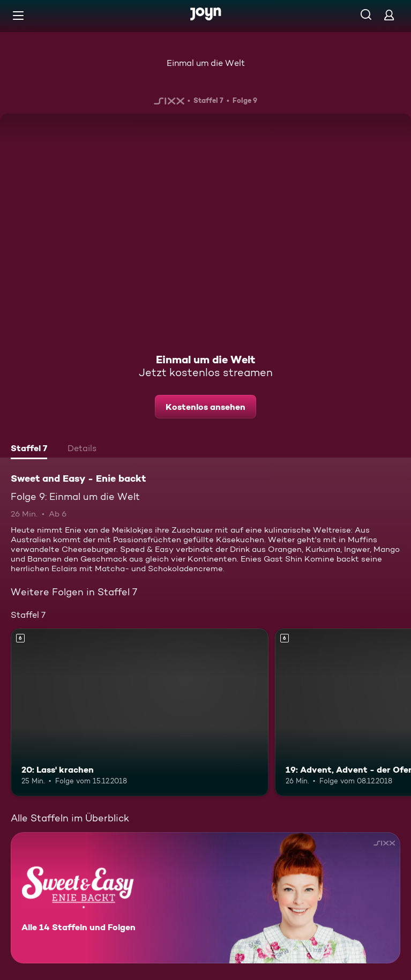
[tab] (29, 450)
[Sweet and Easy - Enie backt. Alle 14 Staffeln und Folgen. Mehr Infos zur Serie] (205, 898)
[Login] (389, 15)
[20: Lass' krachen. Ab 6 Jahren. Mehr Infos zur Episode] (140, 712)
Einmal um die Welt (206, 63)
